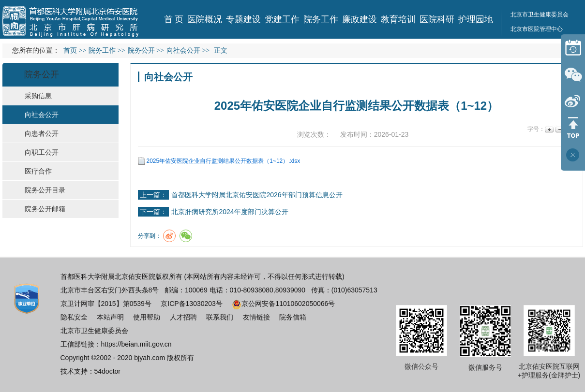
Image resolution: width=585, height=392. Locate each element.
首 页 (174, 19)
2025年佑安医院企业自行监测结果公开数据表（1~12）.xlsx (224, 161)
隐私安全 (74, 317)
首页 (70, 51)
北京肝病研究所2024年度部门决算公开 (230, 212)
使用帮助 (147, 317)
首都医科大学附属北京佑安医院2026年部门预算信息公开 (257, 195)
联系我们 (220, 317)
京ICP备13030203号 (192, 304)
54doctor (107, 371)
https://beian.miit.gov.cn (136, 344)
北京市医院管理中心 (537, 29)
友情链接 (256, 317)
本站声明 (110, 317)
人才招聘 (183, 317)
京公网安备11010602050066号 (283, 304)
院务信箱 (293, 317)
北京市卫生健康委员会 (94, 331)
